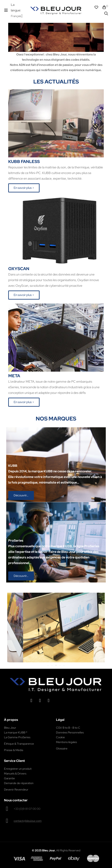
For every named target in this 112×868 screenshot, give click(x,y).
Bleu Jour (10, 728)
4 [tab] (60, 665)
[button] (24, 188)
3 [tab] (56, 665)
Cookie (60, 737)
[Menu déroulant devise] (17, 16)
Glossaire (62, 748)
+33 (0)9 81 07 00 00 (27, 809)
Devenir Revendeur (16, 790)
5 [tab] (64, 665)
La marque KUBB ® (16, 732)
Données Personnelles (70, 732)
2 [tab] (52, 665)
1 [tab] (48, 665)
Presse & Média (14, 750)
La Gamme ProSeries (17, 737)
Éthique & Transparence (19, 744)
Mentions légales (66, 742)
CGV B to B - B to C (68, 728)
